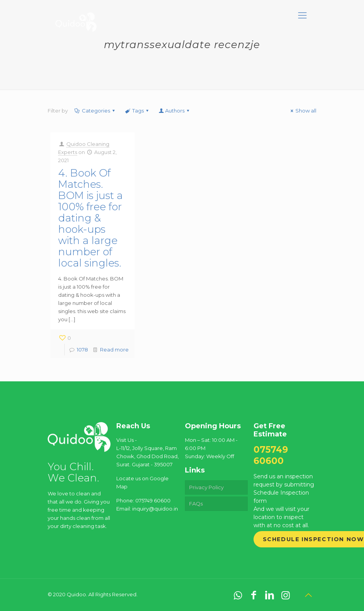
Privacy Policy (206, 487)
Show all (302, 111)
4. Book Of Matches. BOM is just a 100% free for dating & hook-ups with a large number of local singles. (91, 218)
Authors (174, 111)
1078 (82, 350)
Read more (114, 350)
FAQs (196, 504)
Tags (137, 111)
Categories (95, 111)
